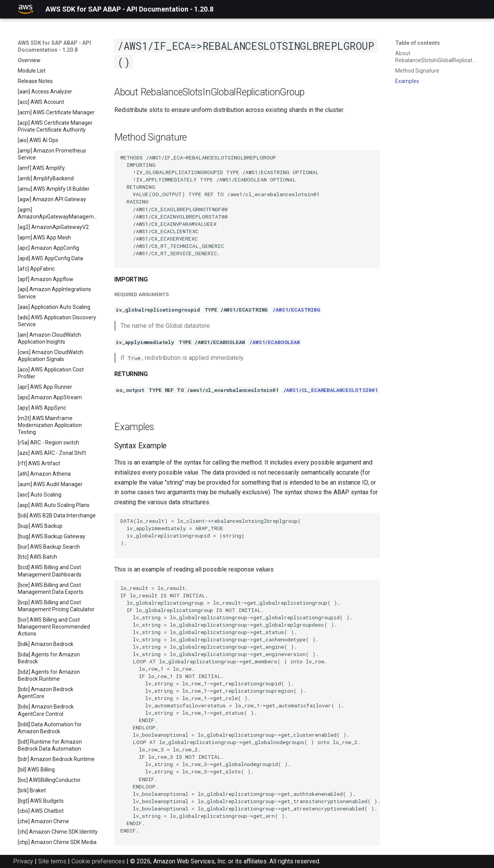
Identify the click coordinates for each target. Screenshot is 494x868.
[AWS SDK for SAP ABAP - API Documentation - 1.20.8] (25, 9)
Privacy (23, 861)
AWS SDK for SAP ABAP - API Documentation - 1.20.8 (54, 46)
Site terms (52, 861)
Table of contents (418, 43)
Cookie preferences (98, 861)
